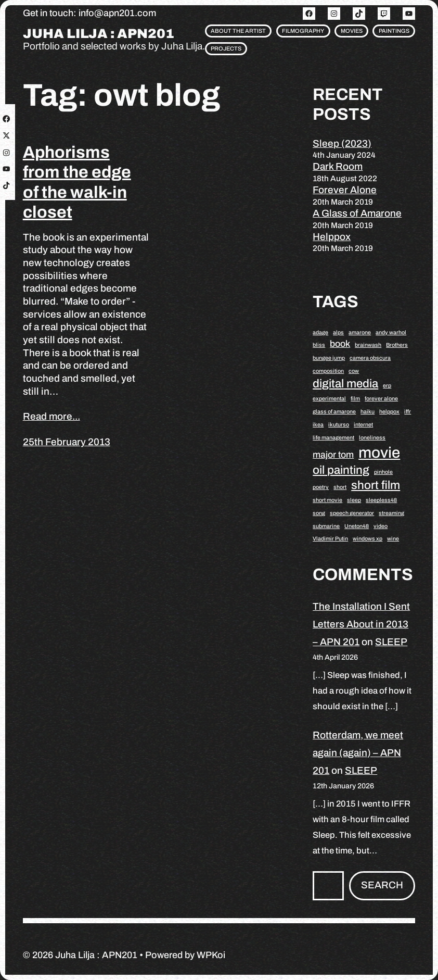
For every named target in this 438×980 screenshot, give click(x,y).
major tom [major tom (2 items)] (333, 455)
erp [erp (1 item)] (387, 386)
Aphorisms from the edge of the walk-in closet (77, 182)
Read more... (51, 416)
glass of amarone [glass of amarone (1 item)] (334, 412)
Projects (226, 48)
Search (382, 885)
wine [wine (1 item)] (393, 539)
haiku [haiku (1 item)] (368, 412)
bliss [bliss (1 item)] (319, 345)
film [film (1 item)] (355, 399)
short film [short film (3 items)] (376, 485)
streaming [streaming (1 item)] (391, 513)
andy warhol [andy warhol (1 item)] (391, 332)
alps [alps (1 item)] (338, 332)
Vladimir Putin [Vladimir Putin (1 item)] (330, 539)
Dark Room (338, 166)
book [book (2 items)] (340, 344)
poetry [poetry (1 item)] (321, 487)
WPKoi (211, 955)
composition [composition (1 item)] (328, 371)
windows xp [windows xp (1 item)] (368, 539)
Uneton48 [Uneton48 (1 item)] (357, 526)
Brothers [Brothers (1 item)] (397, 345)
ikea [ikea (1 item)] (318, 425)
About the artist (238, 31)
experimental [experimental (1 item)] (329, 399)
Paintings (394, 31)
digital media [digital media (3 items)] (345, 384)
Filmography (303, 31)
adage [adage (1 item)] (320, 332)
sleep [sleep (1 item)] (354, 500)
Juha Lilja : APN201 (99, 34)
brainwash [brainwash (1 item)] (368, 345)
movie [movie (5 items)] (379, 453)
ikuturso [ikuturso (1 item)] (339, 425)
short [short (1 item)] (340, 487)
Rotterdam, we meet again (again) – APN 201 (358, 753)
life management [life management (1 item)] (333, 438)
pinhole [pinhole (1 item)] (383, 472)
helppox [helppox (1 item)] (389, 412)
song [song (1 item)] (319, 513)
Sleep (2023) (342, 143)
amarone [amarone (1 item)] (360, 332)
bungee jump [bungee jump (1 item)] (329, 358)
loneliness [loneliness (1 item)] (372, 438)
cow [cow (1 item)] (354, 371)
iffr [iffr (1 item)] (408, 412)
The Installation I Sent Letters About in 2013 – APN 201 (361, 624)
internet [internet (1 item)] (363, 425)
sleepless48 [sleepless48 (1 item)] (381, 500)
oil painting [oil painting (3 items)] (341, 470)
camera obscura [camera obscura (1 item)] (370, 358)
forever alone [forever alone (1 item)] (381, 399)
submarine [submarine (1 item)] (326, 526)
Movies (352, 31)
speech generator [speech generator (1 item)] (352, 513)
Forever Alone (345, 190)
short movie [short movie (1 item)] (327, 500)
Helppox (332, 237)
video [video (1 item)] (381, 526)
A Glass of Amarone (357, 213)
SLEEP (391, 642)
